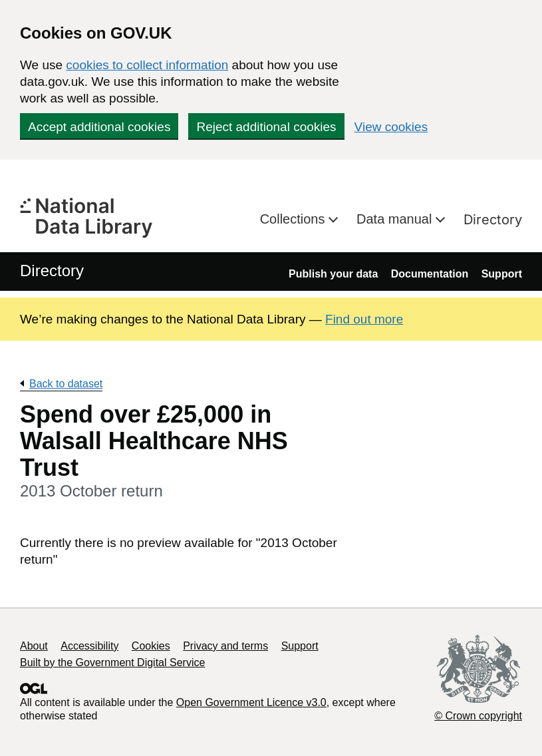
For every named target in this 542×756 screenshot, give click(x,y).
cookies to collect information (147, 65)
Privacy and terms (225, 646)
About (34, 646)
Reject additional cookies (266, 127)
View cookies (391, 127)
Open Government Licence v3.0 (251, 702)
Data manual (396, 219)
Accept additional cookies (99, 127)
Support (502, 274)
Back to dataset (66, 384)
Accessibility (89, 646)
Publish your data (333, 274)
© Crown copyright (478, 716)
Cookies (151, 646)
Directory (493, 220)
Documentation (430, 274)
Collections (294, 219)
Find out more (364, 319)
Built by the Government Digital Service (112, 662)
